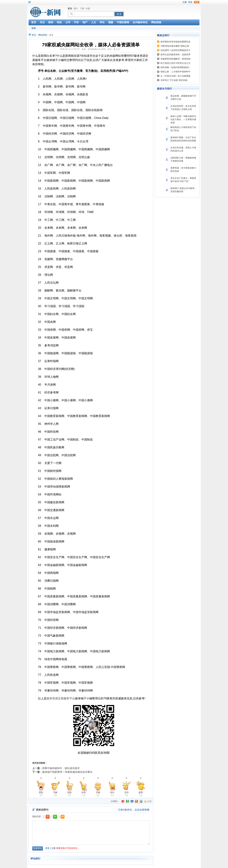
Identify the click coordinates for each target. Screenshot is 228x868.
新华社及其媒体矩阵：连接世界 (175, 55)
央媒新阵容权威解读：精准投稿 (175, 59)
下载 (82, 9)
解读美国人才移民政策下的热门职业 (183, 129)
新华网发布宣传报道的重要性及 (175, 42)
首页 (34, 35)
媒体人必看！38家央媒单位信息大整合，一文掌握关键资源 (183, 119)
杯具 (84, 794)
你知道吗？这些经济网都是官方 (175, 50)
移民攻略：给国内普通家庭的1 (175, 67)
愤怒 (69, 794)
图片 (76, 9)
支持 (126, 794)
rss (197, 2)
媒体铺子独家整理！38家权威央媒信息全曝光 (67, 772)
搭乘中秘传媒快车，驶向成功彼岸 (61, 768)
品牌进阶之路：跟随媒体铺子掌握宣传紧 (183, 159)
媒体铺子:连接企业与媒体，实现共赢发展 (184, 190)
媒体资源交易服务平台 (61, 698)
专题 (88, 9)
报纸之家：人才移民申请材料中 (175, 72)
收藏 (149, 801)
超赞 (141, 794)
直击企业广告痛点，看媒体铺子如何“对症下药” (183, 180)
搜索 (34, 28)
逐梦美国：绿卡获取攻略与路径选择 (183, 170)
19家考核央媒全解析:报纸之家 (175, 46)
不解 (55, 794)
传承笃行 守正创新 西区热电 (174, 80)
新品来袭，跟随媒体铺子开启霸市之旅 (183, 98)
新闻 (70, 9)
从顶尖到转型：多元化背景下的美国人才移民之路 (183, 108)
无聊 (98, 794)
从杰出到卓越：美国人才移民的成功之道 (183, 149)
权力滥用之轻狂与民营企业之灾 (175, 63)
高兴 (112, 794)
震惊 (41, 794)
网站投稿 (43, 35)
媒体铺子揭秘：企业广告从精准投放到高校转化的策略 (183, 139)
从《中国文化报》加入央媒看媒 (175, 76)
